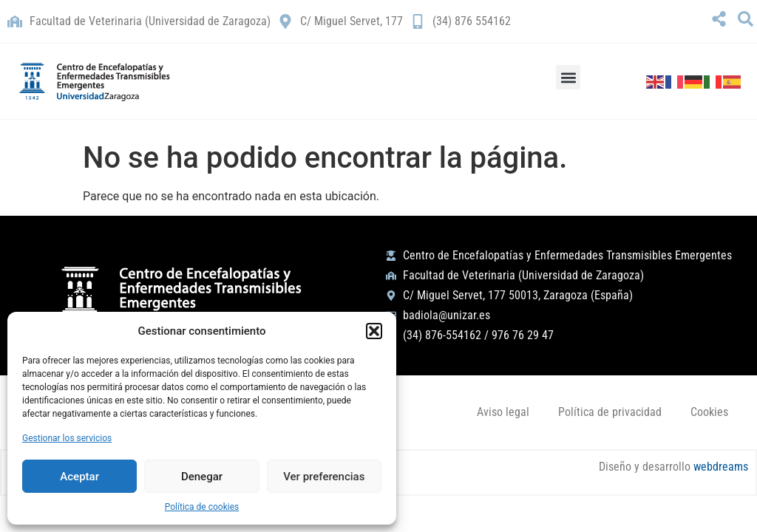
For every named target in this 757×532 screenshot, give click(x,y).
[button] (374, 331)
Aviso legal (501, 412)
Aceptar (79, 477)
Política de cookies (202, 507)
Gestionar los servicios (67, 438)
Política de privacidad (608, 412)
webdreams (720, 467)
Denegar (202, 477)
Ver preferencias (324, 477)
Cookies (709, 412)
